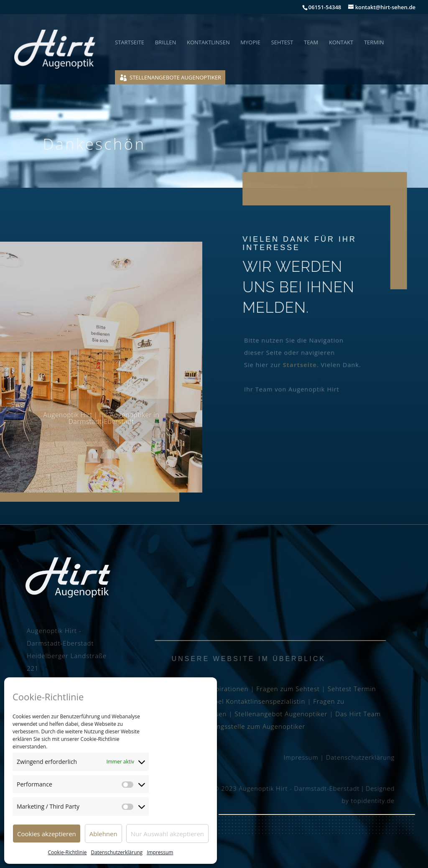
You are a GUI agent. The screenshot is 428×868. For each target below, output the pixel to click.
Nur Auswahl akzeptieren (167, 834)
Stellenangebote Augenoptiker (175, 77)
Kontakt (341, 43)
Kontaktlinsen (208, 43)
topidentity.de (371, 800)
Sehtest (282, 43)
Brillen (166, 43)
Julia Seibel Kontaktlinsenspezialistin (247, 701)
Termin (374, 43)
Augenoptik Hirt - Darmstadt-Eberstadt (299, 788)
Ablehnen (103, 834)
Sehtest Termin (352, 689)
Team (311, 43)
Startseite (130, 43)
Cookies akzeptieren (47, 834)
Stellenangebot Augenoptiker (281, 714)
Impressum (160, 852)
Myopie (250, 43)
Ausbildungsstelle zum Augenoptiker (247, 726)
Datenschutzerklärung (117, 852)
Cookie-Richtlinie (68, 852)
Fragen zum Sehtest (288, 689)
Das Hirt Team (358, 714)
